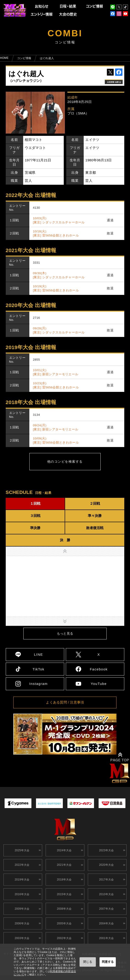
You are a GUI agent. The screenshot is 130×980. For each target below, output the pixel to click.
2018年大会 (63, 882)
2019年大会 (21, 882)
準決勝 (35, 528)
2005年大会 (63, 930)
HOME (4, 58)
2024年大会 (63, 851)
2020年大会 (106, 867)
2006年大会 (21, 930)
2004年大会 (106, 930)
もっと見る (65, 634)
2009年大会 (21, 914)
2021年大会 (63, 867)
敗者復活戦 (95, 528)
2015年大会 (63, 898)
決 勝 (65, 540)
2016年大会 (21, 898)
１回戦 (35, 503)
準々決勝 (95, 516)
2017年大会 (106, 882)
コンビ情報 (24, 58)
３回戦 (35, 516)
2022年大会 (21, 867)
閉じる (88, 962)
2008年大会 (63, 914)
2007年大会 (106, 914)
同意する (108, 962)
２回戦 (95, 503)
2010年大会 (106, 898)
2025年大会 (21, 851)
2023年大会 (106, 851)
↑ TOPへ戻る (120, 768)
